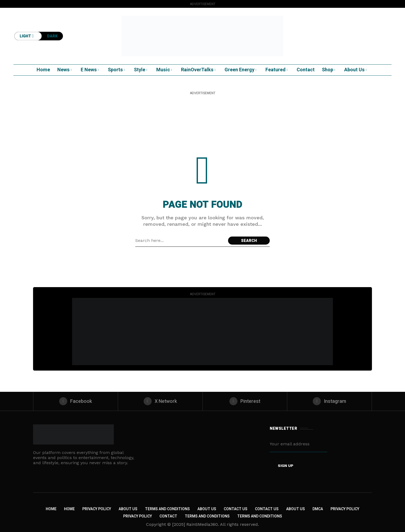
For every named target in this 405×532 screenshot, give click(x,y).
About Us (128, 509)
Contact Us (236, 509)
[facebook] (76, 401)
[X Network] (160, 401)
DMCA (318, 509)
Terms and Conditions (167, 509)
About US (296, 509)
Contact (168, 516)
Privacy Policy (97, 509)
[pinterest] (245, 401)
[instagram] (329, 401)
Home (51, 509)
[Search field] (180, 241)
